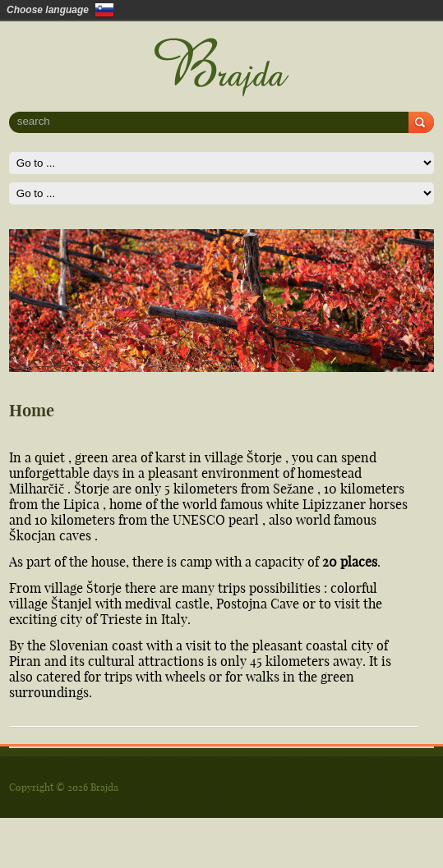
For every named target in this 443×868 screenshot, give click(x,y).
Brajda (104, 787)
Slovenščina (104, 10)
